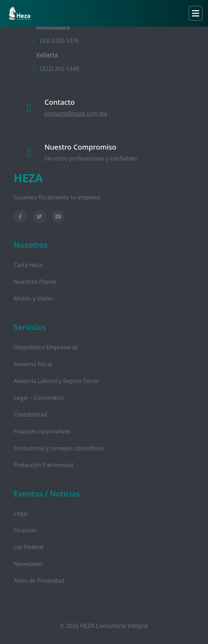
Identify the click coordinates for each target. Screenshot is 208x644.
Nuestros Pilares (35, 282)
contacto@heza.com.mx (76, 114)
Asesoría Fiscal (33, 364)
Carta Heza (28, 265)
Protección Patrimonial (44, 465)
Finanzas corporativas (42, 431)
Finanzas (25, 530)
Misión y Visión (33, 299)
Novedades (28, 564)
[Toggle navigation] (196, 13)
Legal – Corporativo (39, 398)
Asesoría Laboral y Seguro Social (56, 381)
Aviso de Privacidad (39, 581)
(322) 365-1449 (55, 69)
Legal (21, 513)
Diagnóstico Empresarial (46, 347)
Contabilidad (30, 415)
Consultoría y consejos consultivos (59, 448)
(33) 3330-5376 (55, 41)
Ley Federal (29, 547)
